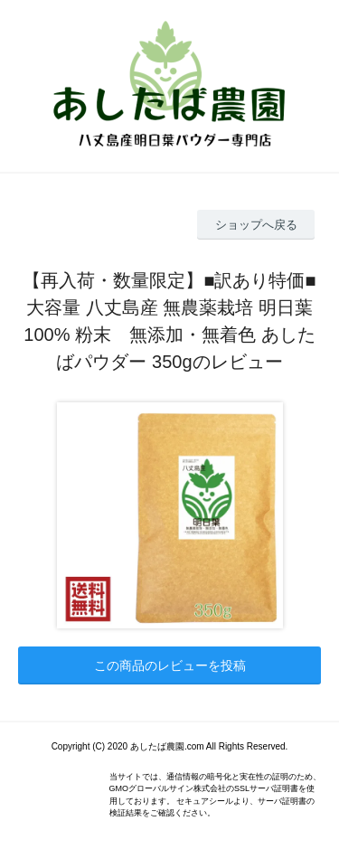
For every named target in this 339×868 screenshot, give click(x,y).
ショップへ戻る (256, 225)
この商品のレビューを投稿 (170, 665)
